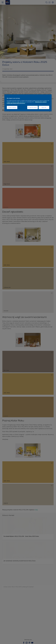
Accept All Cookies (33, 107)
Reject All (44, 107)
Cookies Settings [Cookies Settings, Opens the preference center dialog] (12, 107)
